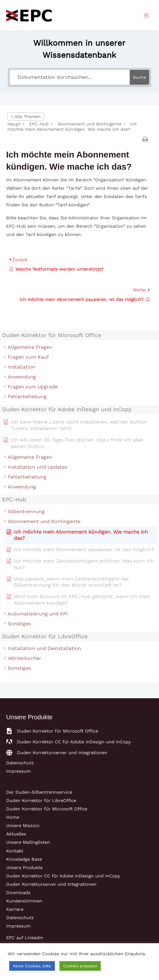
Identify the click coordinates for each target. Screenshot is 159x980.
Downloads (18, 893)
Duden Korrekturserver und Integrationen (51, 884)
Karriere (15, 909)
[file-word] (52, 731)
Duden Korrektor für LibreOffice (41, 800)
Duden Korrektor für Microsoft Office (47, 809)
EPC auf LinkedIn (25, 938)
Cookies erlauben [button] (80, 966)
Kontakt (15, 851)
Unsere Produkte (24, 868)
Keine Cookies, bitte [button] (32, 966)
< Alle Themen (26, 116)
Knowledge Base (24, 859)
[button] (146, 139)
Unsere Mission (23, 826)
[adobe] (69, 742)
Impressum (18, 771)
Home (13, 817)
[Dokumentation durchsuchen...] (70, 77)
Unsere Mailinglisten (28, 842)
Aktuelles (16, 834)
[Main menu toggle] (146, 15)
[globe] (57, 753)
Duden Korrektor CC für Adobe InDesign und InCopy (63, 876)
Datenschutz (20, 763)
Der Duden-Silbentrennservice (39, 792)
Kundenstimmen (24, 901)
